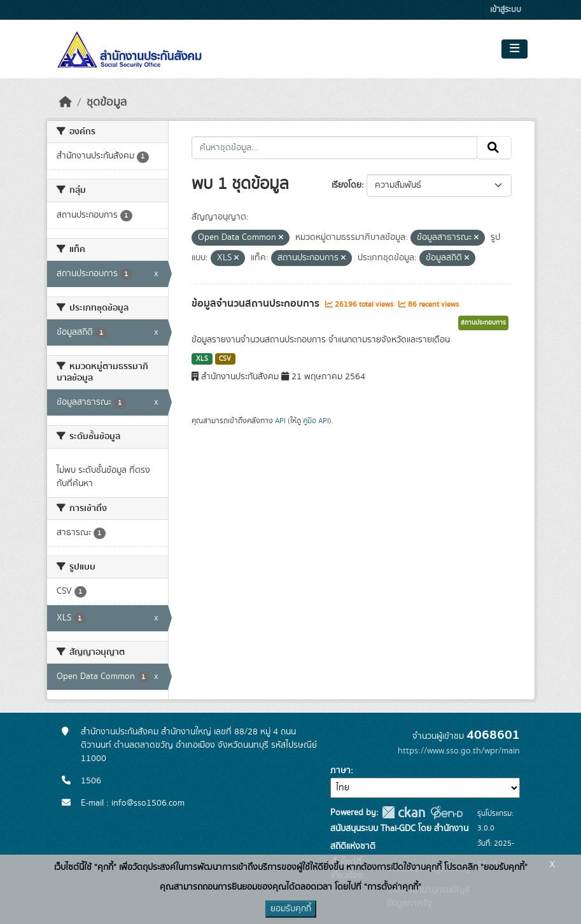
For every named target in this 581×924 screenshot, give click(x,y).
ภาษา (340, 771)
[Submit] (494, 148)
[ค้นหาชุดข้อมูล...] (334, 148)
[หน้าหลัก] (66, 102)
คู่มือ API (316, 421)
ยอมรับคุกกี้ (291, 909)
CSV (225, 359)
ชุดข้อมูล (107, 102)
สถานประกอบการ (483, 323)
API (280, 421)
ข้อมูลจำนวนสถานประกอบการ (257, 304)
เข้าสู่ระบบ (506, 10)
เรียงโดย (346, 185)
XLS (202, 359)
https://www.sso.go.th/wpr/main (459, 751)
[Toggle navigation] (514, 49)
